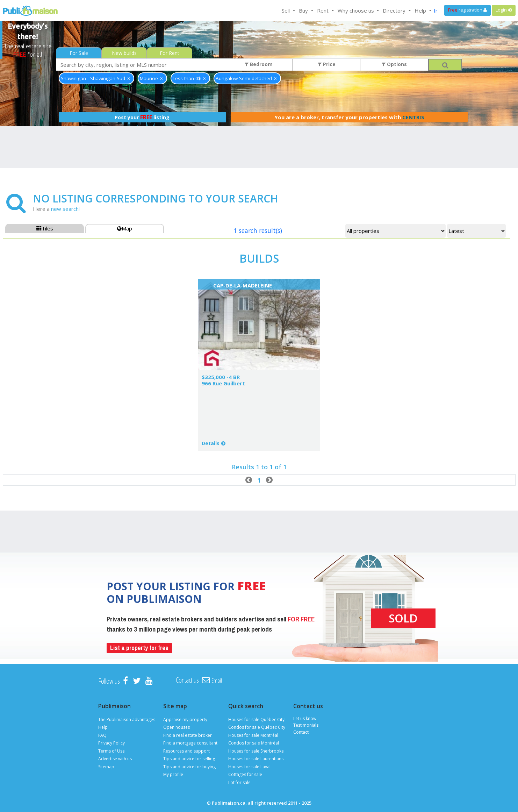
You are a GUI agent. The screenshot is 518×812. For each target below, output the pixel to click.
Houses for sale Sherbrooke (256, 751)
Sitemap (106, 767)
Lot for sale (239, 782)
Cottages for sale (245, 774)
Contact (301, 732)
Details (211, 443)
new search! (65, 209)
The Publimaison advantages (127, 720)
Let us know (305, 718)
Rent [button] (323, 10)
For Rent (170, 53)
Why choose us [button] (357, 10)
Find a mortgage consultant (190, 743)
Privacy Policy (111, 743)
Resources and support (186, 751)
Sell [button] (286, 10)
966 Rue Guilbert (223, 383)
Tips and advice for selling (189, 759)
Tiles (45, 228)
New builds (124, 53)
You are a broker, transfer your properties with (349, 117)
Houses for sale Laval (249, 767)
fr (436, 10)
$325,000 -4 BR (221, 377)
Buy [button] (304, 10)
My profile (173, 774)
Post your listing (142, 117)
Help (103, 727)
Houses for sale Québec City (256, 720)
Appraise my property (185, 720)
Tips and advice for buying (189, 767)
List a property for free (139, 648)
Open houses (177, 727)
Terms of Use (111, 751)
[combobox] (141, 65)
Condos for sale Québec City (257, 727)
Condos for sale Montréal (254, 743)
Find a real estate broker (188, 735)
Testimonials (306, 725)
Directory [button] (395, 10)
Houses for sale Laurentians (256, 759)
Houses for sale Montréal (253, 735)
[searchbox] (141, 65)
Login (504, 10)
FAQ (102, 735)
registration (467, 10)
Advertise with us (115, 759)
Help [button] (421, 10)
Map (125, 228)
